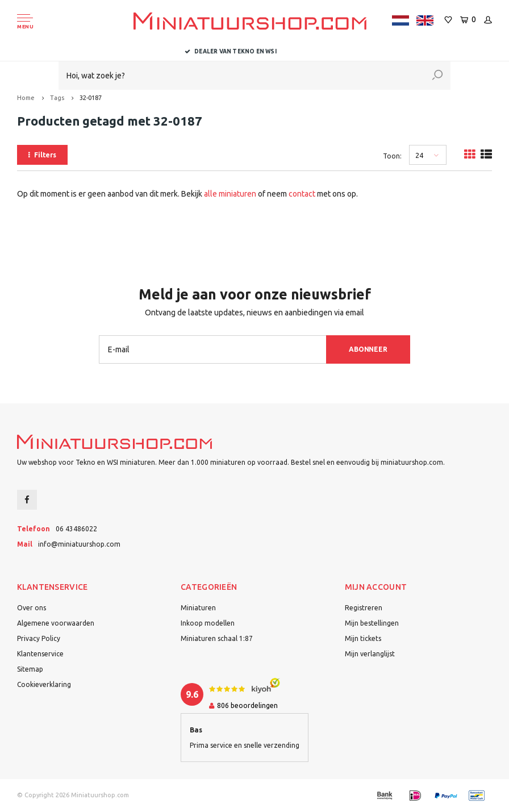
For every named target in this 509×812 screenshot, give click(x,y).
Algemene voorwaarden (56, 623)
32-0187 (91, 98)
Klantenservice (40, 654)
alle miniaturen (230, 194)
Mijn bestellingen (372, 623)
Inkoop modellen (208, 623)
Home (26, 98)
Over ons (32, 608)
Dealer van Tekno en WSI (254, 51)
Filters (42, 155)
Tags (57, 98)
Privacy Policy (39, 638)
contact (302, 194)
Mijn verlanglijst (370, 654)
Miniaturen (198, 608)
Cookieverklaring (44, 684)
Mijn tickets (363, 638)
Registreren (364, 608)
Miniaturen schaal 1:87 (217, 638)
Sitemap (30, 669)
